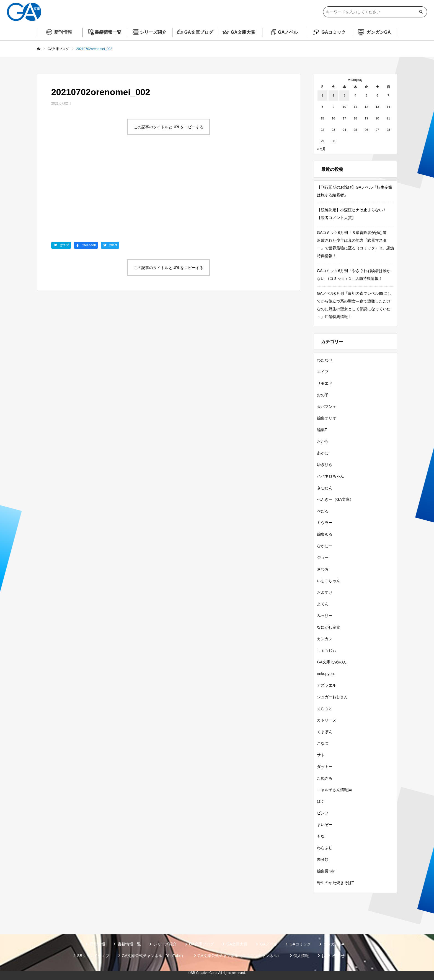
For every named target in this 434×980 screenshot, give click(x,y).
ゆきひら (325, 465)
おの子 (323, 395)
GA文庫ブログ (199, 32)
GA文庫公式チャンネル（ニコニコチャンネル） (239, 956)
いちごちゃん (329, 581)
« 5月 (321, 149)
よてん (323, 604)
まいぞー (325, 825)
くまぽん (325, 732)
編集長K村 (326, 871)
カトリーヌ (327, 720)
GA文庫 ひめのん (332, 662)
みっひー (325, 616)
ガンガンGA (379, 32)
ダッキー (325, 767)
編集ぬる (325, 534)
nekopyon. (326, 674)
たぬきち (325, 778)
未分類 (323, 859)
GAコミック (334, 32)
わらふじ (325, 848)
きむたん (325, 488)
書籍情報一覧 (108, 32)
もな (321, 836)
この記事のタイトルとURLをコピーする (169, 127)
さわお (323, 569)
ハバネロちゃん (330, 476)
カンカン (325, 639)
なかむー (325, 546)
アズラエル (327, 685)
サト (321, 755)
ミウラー (325, 523)
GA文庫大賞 (243, 32)
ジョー (323, 557)
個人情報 (301, 956)
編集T (322, 430)
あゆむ (323, 453)
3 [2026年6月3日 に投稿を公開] (344, 95)
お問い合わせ (333, 956)
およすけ (325, 592)
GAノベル (288, 32)
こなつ (323, 743)
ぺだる (323, 511)
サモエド (325, 383)
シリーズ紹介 (153, 32)
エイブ (323, 372)
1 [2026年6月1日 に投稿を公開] (322, 95)
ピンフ (323, 813)
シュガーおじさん (332, 697)
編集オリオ (327, 418)
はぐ (321, 801)
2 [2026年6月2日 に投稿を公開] (333, 95)
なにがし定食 (329, 627)
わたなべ (325, 360)
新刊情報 (63, 32)
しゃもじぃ (327, 650)
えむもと (325, 708)
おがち (323, 441)
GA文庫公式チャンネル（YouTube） (153, 956)
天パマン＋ (327, 406)
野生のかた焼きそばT (336, 883)
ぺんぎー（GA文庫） (335, 499)
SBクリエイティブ (93, 956)
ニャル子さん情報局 (334, 790)
